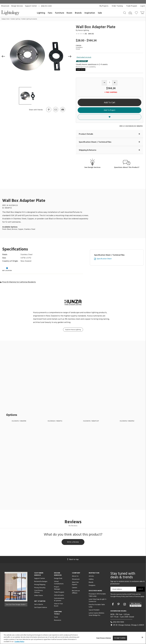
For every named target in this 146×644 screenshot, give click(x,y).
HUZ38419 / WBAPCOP (91, 421)
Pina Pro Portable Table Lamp (97, 606)
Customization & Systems (59, 600)
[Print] (63, 112)
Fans (50, 13)
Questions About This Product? (127, 168)
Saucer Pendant (94, 611)
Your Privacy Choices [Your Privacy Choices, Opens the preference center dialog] (104, 638)
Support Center (31, 6)
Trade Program (132, 6)
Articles (91, 577)
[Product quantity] (110, 83)
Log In (143, 6)
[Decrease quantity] (104, 83)
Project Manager (57, 589)
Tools (56, 618)
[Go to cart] (142, 12)
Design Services (17, 6)
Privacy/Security (40, 588)
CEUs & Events (59, 596)
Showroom (5, 6)
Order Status (38, 596)
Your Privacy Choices (38, 592)
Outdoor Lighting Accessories (29, 19)
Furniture (60, 13)
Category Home (5, 19)
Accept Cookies (120, 638)
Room (69, 13)
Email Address (117, 590)
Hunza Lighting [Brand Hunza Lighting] (84, 30)
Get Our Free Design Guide (16, 605)
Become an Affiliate (76, 592)
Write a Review (73, 542)
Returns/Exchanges (41, 582)
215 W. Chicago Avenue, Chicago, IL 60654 (127, 626)
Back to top (73, 560)
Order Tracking (117, 6)
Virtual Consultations (59, 583)
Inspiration (90, 13)
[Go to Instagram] (125, 605)
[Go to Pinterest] (49, 112)
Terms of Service (134, 597)
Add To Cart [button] (110, 103)
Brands (78, 13)
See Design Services (92, 168)
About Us (75, 577)
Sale (100, 13)
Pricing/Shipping (40, 585)
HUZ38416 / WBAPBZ (127, 421)
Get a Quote (39, 605)
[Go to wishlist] (137, 13)
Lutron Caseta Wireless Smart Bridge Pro (96, 615)
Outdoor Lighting (15, 19)
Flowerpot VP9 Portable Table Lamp (97, 596)
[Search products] (125, 13)
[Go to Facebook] (113, 605)
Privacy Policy (121, 597)
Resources (58, 621)
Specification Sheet (104, 259)
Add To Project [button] (110, 110)
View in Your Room (58, 605)
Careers (74, 588)
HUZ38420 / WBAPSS (55, 421)
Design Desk (58, 579)
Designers (92, 586)
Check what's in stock (84, 57)
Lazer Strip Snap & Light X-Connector (98, 601)
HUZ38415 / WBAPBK (19, 421)
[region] (73, 638)
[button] (3, 56)
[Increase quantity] (115, 83)
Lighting (41, 13)
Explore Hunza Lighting (73, 330)
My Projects (104, 6)
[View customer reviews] (136, 605)
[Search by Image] (130, 13)
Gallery (91, 580)
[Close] (142, 637)
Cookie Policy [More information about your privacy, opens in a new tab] (19, 642)
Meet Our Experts (75, 584)
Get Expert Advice (41, 608)
